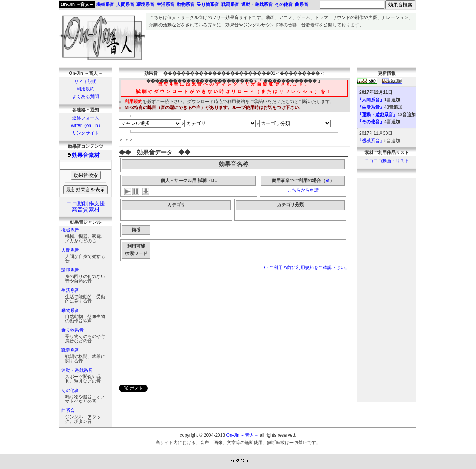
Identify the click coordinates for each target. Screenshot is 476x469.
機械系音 (70, 230)
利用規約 (86, 89)
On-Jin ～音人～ (77, 4)
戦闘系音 (70, 350)
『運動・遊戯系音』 (377, 115)
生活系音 (70, 290)
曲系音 (68, 411)
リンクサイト (86, 133)
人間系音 (70, 250)
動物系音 (70, 310)
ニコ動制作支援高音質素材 (86, 207)
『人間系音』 (371, 100)
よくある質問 (86, 96)
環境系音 (70, 270)
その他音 (70, 390)
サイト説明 (86, 82)
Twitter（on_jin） (85, 125)
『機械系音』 (371, 141)
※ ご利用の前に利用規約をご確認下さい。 (307, 268)
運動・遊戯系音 (77, 370)
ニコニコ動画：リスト (387, 161)
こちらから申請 (303, 190)
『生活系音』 (371, 107)
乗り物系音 (73, 330)
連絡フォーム (86, 118)
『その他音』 (371, 122)
